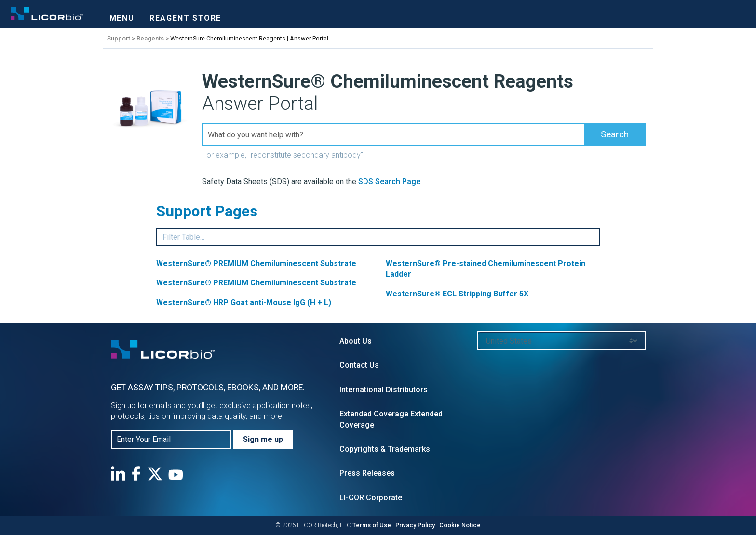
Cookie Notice (460, 525)
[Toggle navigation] (122, 15)
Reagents (150, 38)
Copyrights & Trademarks (385, 449)
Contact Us (359, 365)
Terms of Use (372, 525)
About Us (356, 341)
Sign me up (263, 439)
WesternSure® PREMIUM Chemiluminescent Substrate (256, 263)
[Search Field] (424, 134)
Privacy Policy (415, 525)
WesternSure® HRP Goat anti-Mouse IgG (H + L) (244, 302)
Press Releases (367, 473)
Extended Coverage (374, 414)
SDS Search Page (389, 181)
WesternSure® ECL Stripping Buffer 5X (457, 294)
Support (119, 38)
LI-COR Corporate (371, 498)
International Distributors (384, 390)
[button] (615, 134)
